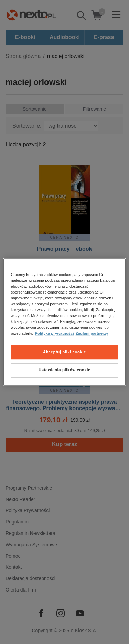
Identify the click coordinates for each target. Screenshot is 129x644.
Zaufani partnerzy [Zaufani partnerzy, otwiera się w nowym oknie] (92, 333)
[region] (64, 322)
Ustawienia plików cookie (64, 370)
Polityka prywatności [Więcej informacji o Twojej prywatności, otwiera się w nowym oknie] (55, 333)
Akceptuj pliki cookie (64, 352)
